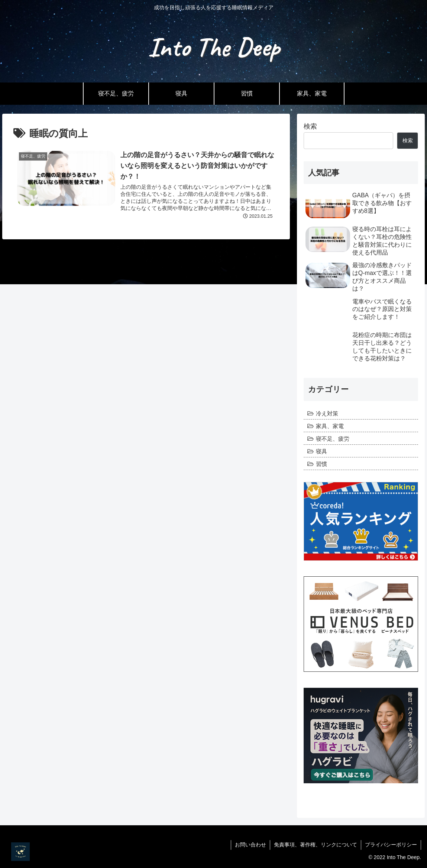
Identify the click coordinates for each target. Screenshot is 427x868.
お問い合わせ (250, 845)
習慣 (321, 464)
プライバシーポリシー (391, 845)
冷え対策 (327, 413)
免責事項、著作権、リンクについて (316, 845)
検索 (310, 126)
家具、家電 (330, 426)
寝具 (321, 451)
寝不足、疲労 (333, 439)
